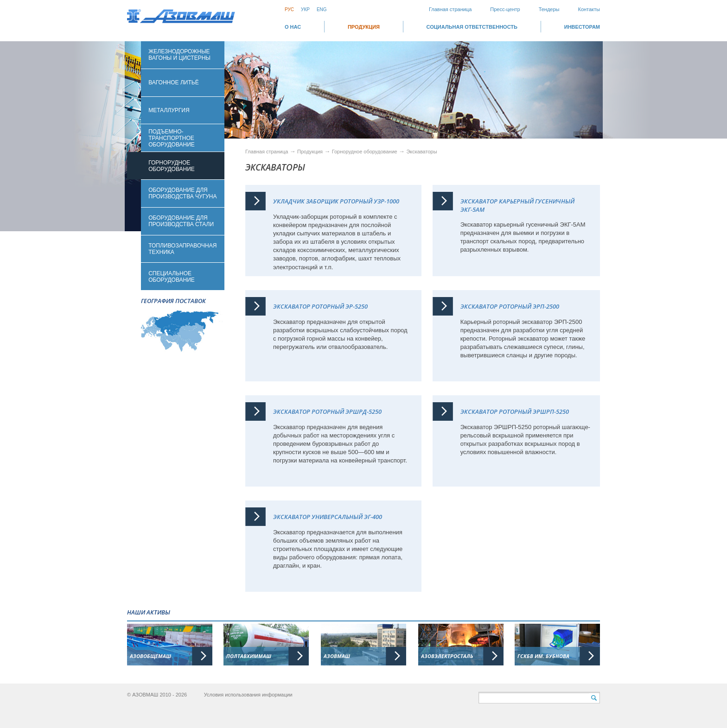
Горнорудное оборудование (365, 152)
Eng (322, 9)
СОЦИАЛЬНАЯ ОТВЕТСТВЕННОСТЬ (472, 27)
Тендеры (549, 9)
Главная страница (450, 9)
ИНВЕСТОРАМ (582, 27)
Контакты (589, 9)
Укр (305, 9)
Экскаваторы (421, 152)
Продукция (364, 27)
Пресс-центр (505, 9)
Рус (289, 9)
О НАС (293, 27)
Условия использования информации (248, 695)
